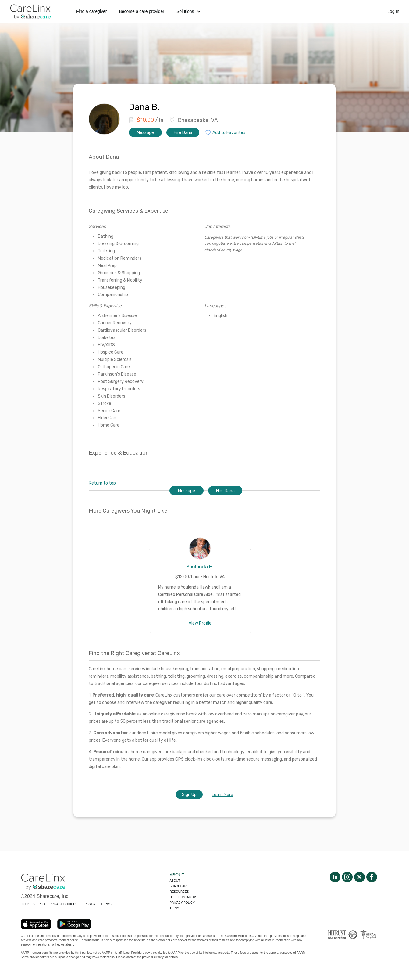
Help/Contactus (183, 897)
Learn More (222, 795)
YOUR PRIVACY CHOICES (59, 904)
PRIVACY (89, 904)
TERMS (106, 904)
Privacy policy (182, 903)
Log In (393, 11)
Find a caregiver (91, 11)
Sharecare (179, 886)
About (175, 881)
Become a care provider (142, 11)
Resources (179, 892)
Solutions (188, 11)
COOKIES (28, 904)
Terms (175, 908)
